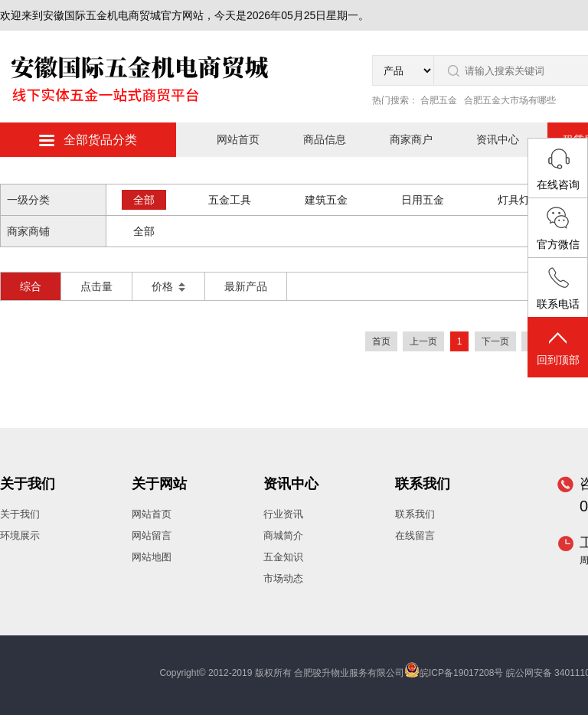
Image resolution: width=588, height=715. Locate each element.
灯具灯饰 (519, 200)
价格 (168, 286)
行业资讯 (283, 514)
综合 (31, 286)
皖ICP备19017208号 (461, 673)
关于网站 (159, 484)
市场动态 (283, 578)
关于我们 (28, 484)
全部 (144, 200)
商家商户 (411, 139)
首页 (381, 341)
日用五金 (423, 200)
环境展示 (20, 535)
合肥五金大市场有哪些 (510, 100)
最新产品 (246, 286)
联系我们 (423, 484)
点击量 (96, 286)
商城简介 (283, 535)
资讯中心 (498, 139)
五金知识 (283, 557)
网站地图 (152, 557)
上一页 (423, 341)
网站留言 (152, 535)
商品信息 (325, 139)
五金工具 (230, 200)
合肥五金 (439, 100)
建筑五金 (326, 200)
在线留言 (415, 535)
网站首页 (238, 139)
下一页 (495, 341)
